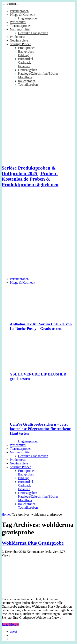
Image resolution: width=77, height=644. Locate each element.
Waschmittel (18, 22)
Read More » (10, 624)
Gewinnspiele (19, 40)
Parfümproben (19, 11)
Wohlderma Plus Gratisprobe (33, 543)
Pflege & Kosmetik (23, 15)
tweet (13, 631)
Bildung (23, 55)
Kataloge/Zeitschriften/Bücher (38, 74)
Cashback (24, 62)
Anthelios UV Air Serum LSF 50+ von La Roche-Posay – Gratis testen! (41, 326)
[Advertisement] (38, 235)
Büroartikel (26, 59)
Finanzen (24, 66)
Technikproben (28, 85)
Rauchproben (27, 81)
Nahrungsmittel (20, 29)
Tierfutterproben (21, 26)
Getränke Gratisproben (33, 33)
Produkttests (18, 37)
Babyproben (26, 51)
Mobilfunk (25, 77)
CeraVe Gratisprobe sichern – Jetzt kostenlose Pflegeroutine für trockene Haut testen (40, 429)
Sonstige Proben (21, 44)
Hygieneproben (28, 18)
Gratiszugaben (28, 70)
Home (6, 514)
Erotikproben (27, 48)
